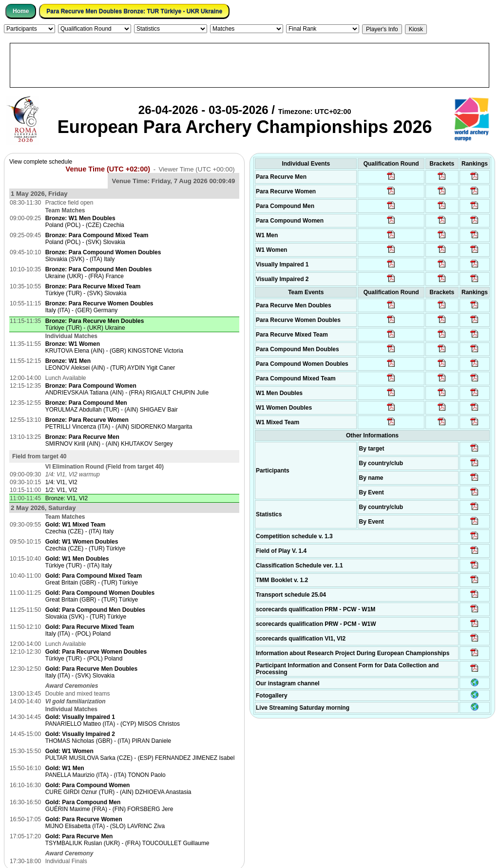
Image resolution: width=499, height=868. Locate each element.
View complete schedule (41, 162)
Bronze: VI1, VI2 (67, 498)
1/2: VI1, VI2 (61, 490)
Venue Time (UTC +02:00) (108, 169)
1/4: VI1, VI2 (61, 482)
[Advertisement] (249, 65)
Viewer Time (196, 169)
